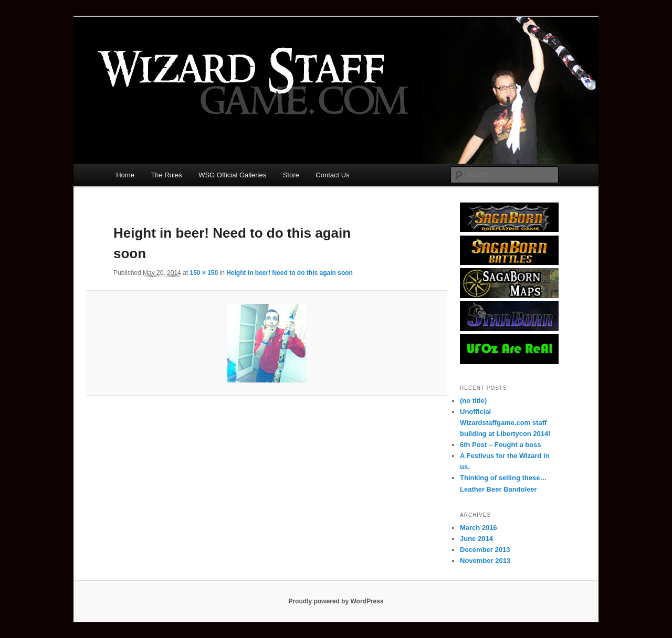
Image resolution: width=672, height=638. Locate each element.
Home (125, 175)
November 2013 (485, 561)
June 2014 (476, 539)
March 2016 (479, 528)
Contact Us (332, 175)
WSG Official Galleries (232, 175)
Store (291, 175)
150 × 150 (204, 273)
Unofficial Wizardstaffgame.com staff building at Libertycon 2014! (505, 423)
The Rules (166, 175)
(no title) (473, 401)
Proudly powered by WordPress (336, 601)
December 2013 (485, 550)
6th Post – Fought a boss (501, 445)
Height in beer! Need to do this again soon (290, 273)
